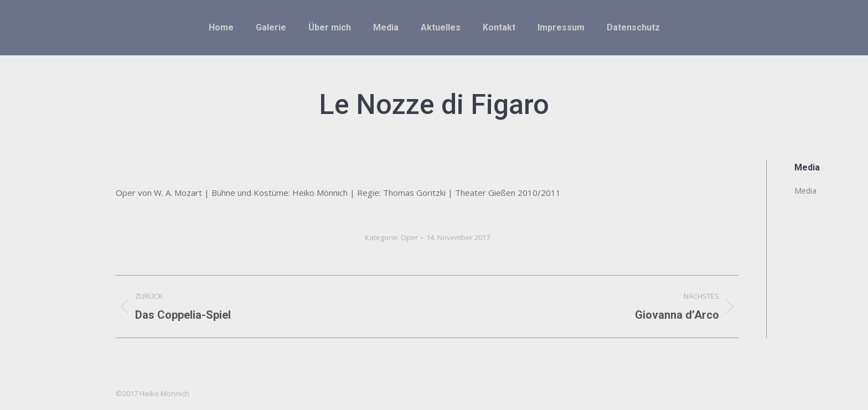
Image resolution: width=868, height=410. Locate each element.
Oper (409, 237)
